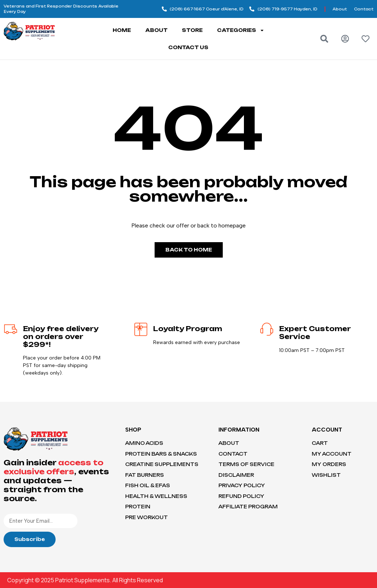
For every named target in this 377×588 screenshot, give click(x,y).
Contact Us (188, 47)
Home (122, 30)
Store (192, 30)
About (156, 30)
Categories (241, 30)
